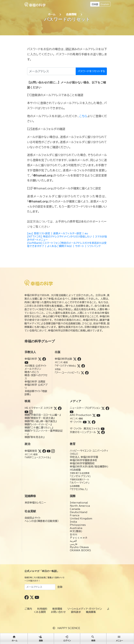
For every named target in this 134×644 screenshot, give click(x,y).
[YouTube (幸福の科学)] (26, 362)
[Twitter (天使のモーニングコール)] (99, 432)
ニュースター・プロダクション (85, 408)
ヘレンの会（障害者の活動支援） (42, 521)
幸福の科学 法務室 (35, 382)
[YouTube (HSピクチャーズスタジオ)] (26, 411)
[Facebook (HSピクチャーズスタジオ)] (60, 408)
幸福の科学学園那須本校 (83, 460)
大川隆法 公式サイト (36, 366)
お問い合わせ (58, 612)
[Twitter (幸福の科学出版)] (75, 359)
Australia (76, 528)
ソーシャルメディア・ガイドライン (85, 609)
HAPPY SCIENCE (69, 628)
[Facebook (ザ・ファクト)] (94, 422)
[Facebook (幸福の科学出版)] (79, 359)
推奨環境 (57, 609)
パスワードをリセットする (91, 71)
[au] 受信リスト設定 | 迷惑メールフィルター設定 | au (58, 233)
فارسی (74, 544)
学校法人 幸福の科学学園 (84, 457)
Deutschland (79, 512)
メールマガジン (33, 369)
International (79, 503)
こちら (83, 116)
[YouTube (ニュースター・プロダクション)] (72, 411)
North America (80, 506)
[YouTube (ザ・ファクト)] (85, 422)
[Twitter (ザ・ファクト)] (89, 422)
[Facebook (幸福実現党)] (44, 451)
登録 (60, 587)
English (105, 4)
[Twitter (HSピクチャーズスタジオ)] (55, 408)
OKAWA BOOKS (80, 550)
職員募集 (91, 612)
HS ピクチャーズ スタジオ (39, 408)
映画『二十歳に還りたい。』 (39, 428)
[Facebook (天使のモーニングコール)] (103, 432)
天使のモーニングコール (83, 432)
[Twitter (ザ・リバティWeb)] (79, 366)
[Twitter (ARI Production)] (94, 415)
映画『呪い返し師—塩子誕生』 (41, 421)
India (73, 522)
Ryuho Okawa (79, 547)
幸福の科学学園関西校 (82, 463)
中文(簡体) (76, 531)
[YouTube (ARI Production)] (98, 415)
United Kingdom (81, 519)
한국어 (74, 534)
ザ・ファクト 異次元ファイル (85, 429)
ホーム (52, 14)
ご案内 (28, 609)
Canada (75, 509)
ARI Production (81, 415)
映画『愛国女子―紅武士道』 (40, 418)
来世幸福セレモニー (35, 503)
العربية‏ (73, 541)
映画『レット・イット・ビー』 (38, 424)
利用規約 (42, 609)
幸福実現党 (31, 451)
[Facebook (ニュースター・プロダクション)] (107, 408)
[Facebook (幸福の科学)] (44, 359)
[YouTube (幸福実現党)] (49, 451)
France (75, 515)
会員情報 (71, 14)
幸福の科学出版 (63, 359)
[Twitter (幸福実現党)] (40, 451)
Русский (79, 538)
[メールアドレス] (51, 71)
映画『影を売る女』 (34, 437)
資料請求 (76, 612)
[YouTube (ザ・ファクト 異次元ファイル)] (103, 429)
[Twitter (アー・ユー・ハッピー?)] (82, 373)
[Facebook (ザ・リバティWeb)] (83, 366)
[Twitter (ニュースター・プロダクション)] (103, 408)
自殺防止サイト (33, 518)
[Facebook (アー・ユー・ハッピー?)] (87, 373)
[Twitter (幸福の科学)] (40, 359)
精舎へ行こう (32, 372)
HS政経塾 (75, 470)
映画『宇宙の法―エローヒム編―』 (43, 415)
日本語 (95, 4)
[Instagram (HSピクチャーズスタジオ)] (31, 411)
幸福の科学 (31, 359)
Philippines (78, 525)
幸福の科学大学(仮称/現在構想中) (89, 467)
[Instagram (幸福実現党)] (53, 451)
